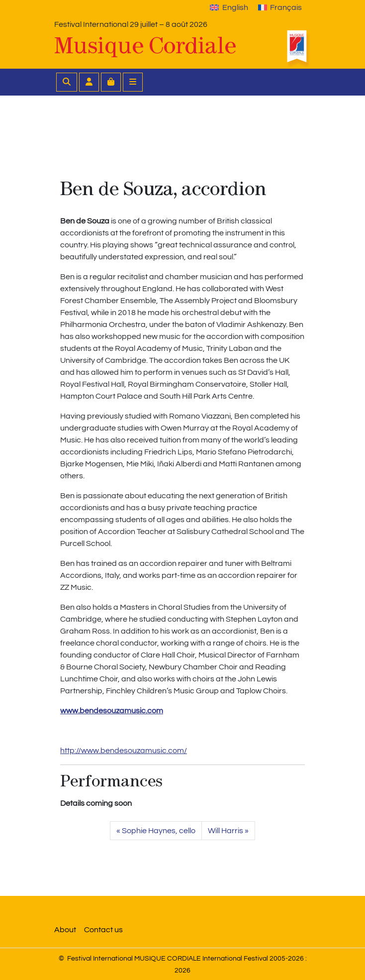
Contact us (103, 930)
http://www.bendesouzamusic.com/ (124, 751)
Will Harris (226, 831)
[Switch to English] (229, 7)
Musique (145, 46)
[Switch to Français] (280, 7)
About (65, 930)
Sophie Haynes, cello (159, 831)
